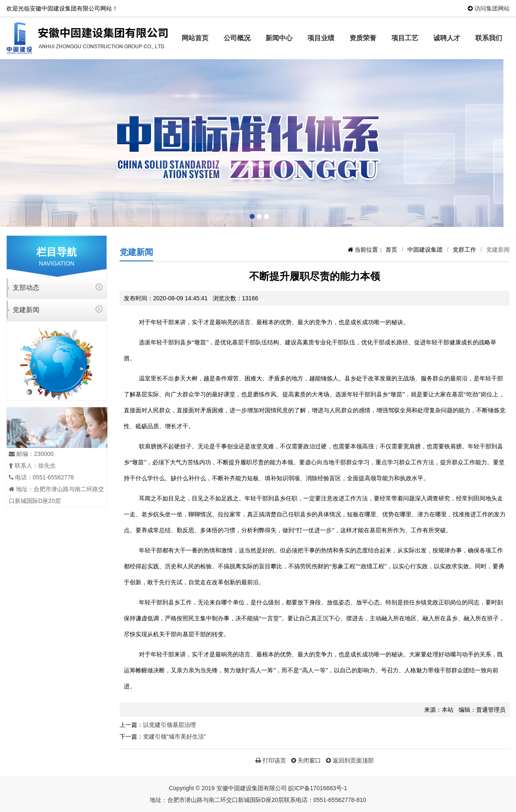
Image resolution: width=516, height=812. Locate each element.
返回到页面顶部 (350, 760)
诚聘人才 (447, 38)
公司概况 (237, 38)
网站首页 (195, 38)
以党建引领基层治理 (169, 725)
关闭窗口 (306, 760)
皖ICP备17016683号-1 (318, 788)
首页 (391, 250)
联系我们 (489, 38)
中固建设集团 (425, 250)
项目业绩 (321, 38)
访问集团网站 (492, 8)
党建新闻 (26, 310)
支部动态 (26, 288)
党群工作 (464, 250)
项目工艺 (405, 38)
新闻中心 (279, 38)
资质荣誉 (363, 38)
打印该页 (271, 760)
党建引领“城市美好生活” (174, 737)
